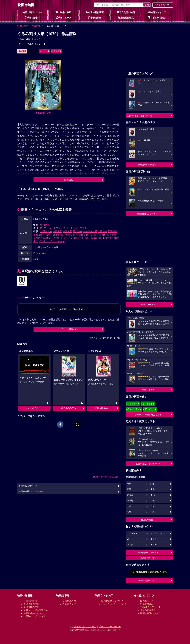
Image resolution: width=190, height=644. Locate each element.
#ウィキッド (147, 404)
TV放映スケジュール (150, 607)
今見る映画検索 (162, 5)
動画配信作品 (126, 17)
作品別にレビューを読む (36, 616)
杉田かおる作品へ (68, 408)
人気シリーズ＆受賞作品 (36, 610)
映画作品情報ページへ (29, 486)
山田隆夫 (103, 231)
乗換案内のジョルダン (85, 627)
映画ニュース (63, 17)
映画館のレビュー (71, 604)
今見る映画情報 (148, 610)
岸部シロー (72, 235)
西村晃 (82, 235)
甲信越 (130, 501)
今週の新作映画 (95, 12)
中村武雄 (45, 225)
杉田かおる (46, 231)
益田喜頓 (113, 231)
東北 (153, 495)
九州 (129, 512)
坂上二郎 (68, 238)
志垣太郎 (57, 231)
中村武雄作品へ (33, 408)
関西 (129, 489)
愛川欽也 (78, 238)
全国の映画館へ (148, 520)
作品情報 (36, 26)
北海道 (130, 495)
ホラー (154, 545)
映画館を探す (32, 17)
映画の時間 (23, 26)
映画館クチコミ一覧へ (148, 553)
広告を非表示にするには (106, 477)
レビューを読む (157, 17)
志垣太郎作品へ (102, 408)
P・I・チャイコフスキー (76, 228)
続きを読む (68, 180)
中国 (129, 506)
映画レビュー (148, 390)
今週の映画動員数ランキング (140, 116)
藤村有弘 (48, 238)
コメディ (131, 545)
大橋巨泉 (58, 238)
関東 (153, 484)
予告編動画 (95, 17)
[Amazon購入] (43, 113)
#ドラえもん (132, 404)
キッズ (154, 539)
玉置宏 (113, 235)
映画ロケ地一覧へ (148, 558)
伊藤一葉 (88, 238)
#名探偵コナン (133, 409)
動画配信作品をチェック (148, 214)
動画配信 (55, 51)
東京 (129, 484)
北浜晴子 (60, 235)
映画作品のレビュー (34, 613)
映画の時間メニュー (32, 12)
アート (21, 44)
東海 (153, 489)
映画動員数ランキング (112, 601)
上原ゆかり (39, 235)
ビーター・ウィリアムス (52, 241)
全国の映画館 (69, 601)
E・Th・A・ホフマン (52, 228)
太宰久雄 (50, 235)
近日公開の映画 (126, 12)
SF (128, 539)
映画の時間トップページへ (31, 491)
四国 (153, 506)
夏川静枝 (78, 231)
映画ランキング (157, 12)
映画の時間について (148, 581)
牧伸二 (110, 238)
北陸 (153, 501)
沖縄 (153, 512)
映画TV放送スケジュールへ (148, 464)
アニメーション (34, 44)
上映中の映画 (63, 12)
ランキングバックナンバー (115, 604)
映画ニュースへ (148, 305)
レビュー (43, 51)
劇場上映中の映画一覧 (148, 165)
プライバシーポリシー (110, 627)
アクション (132, 533)
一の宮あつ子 (90, 231)
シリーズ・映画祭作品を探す (148, 415)
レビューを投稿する (68, 329)
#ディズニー (149, 409)
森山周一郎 (100, 238)
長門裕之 (38, 238)
